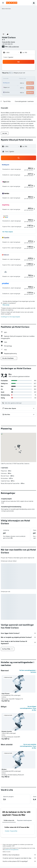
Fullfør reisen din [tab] (9, 820)
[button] (3, 3)
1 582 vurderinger (14, 47)
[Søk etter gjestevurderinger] (20, 403)
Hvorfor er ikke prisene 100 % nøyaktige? (19, 861)
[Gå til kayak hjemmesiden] (12, 3)
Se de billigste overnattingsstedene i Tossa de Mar (28, 708)
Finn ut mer (6, 305)
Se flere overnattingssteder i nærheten (28, 671)
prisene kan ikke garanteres (12, 850)
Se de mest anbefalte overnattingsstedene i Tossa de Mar (28, 746)
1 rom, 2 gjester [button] (8, 57)
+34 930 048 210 (7, 44)
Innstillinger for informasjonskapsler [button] (11, 317)
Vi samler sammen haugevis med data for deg (19, 858)
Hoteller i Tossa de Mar (11, 831)
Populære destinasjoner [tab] (24, 820)
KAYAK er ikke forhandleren (19, 855)
